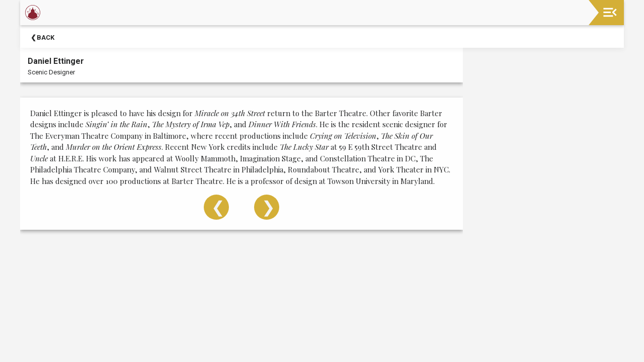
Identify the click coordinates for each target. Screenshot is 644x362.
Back (46, 37)
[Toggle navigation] (610, 12)
